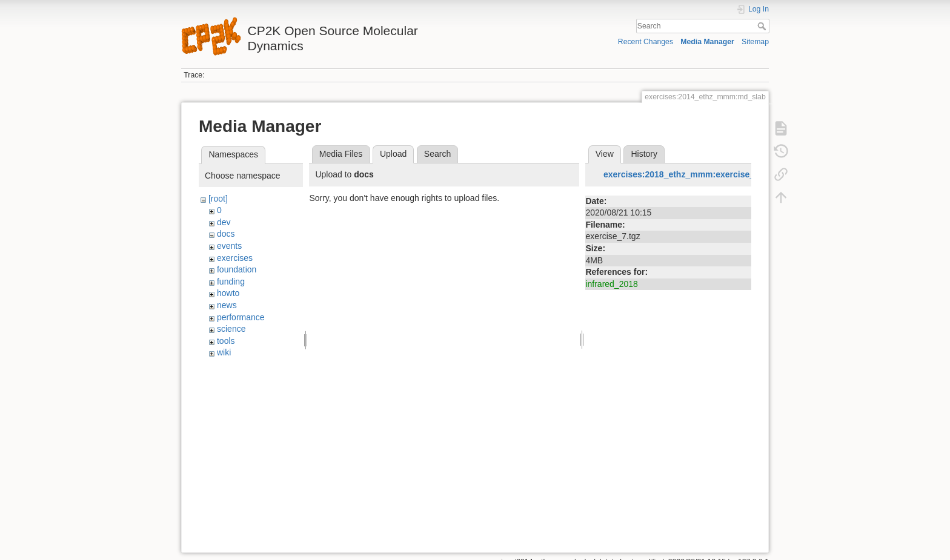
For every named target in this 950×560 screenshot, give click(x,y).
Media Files (341, 154)
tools (226, 341)
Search (763, 26)
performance (241, 317)
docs (226, 234)
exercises (235, 258)
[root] (218, 199)
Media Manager (707, 42)
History (644, 154)
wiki (224, 352)
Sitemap (755, 42)
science (231, 329)
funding (231, 282)
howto (228, 293)
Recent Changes (646, 42)
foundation (237, 269)
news (227, 305)
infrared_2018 (611, 284)
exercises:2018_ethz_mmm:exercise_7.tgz (689, 174)
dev (224, 222)
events (229, 246)
